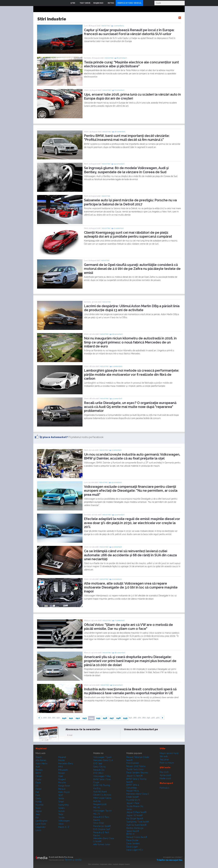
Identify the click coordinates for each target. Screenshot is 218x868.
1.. (42, 718)
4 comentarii (117, 399)
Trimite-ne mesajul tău (169, 860)
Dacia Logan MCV (135, 850)
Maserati (62, 757)
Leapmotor (41, 827)
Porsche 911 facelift (102, 826)
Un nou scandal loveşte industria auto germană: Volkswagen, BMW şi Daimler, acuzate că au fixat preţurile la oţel (132, 456)
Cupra (38, 779)
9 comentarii (118, 685)
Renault (62, 789)
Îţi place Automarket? (54, 437)
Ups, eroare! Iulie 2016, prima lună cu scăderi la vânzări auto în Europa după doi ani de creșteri (132, 96)
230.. (59, 718)
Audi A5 (97, 801)
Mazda (61, 760)
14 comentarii (119, 164)
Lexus (38, 830)
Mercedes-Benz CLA (103, 760)
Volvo (61, 824)
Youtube (142, 736)
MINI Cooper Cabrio (102, 798)
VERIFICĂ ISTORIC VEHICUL (129, 3)
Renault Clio (99, 770)
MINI (60, 767)
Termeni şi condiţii (73, 860)
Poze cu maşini (167, 763)
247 (112, 718)
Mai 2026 (164, 772)
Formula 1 (164, 788)
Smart (61, 802)
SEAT (61, 795)
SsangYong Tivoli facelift (138, 822)
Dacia (38, 783)
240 (64, 718)
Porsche (62, 783)
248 (118, 718)
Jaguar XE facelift (135, 815)
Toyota (61, 817)
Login (146, 3)
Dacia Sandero (133, 843)
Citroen (39, 776)
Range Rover (64, 786)
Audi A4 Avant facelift (136, 825)
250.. (131, 718)
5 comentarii (120, 515)
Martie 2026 (165, 778)
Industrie (106, 26)
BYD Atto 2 (98, 773)
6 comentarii (120, 90)
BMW (38, 773)
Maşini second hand (169, 753)
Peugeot (62, 779)
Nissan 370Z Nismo (136, 766)
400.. (158, 718)
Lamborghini (41, 821)
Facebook (127, 736)
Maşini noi (41, 749)
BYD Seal (98, 763)
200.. (45, 718)
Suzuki (61, 811)
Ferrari (39, 789)
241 (71, 718)
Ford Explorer (133, 763)
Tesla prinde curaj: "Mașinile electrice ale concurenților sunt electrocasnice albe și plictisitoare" (131, 64)
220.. (54, 718)
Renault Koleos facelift (137, 837)
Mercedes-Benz (66, 763)
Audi (38, 767)
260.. (135, 718)
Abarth (39, 757)
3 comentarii (117, 450)
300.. (154, 718)
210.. (50, 718)
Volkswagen (64, 821)
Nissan (62, 773)
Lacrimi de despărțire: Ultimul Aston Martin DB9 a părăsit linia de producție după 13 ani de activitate (132, 308)
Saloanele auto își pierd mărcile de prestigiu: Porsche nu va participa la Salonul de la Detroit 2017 (130, 202)
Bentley (39, 770)
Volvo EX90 (99, 823)
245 (98, 718)
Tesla (61, 814)
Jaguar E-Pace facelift (136, 812)
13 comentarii (117, 482)
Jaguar (39, 811)
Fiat (37, 792)
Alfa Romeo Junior (102, 844)
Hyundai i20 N (133, 800)
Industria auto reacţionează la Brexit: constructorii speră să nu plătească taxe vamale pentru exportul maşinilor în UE (130, 691)
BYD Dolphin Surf (102, 829)
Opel (61, 776)
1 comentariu (119, 26)
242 (78, 718)
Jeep (38, 814)
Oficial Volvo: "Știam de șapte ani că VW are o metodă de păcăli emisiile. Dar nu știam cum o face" (128, 627)
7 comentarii (120, 620)
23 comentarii (117, 334)
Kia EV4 (97, 788)
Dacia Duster (132, 840)
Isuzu (38, 808)
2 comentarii (119, 228)
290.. (149, 718)
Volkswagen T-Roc (102, 776)
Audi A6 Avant (100, 792)
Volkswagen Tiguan (102, 757)
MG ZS (97, 814)
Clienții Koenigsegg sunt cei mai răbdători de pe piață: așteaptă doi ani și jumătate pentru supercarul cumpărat (128, 234)
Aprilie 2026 (165, 775)
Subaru (62, 808)
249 (125, 718)
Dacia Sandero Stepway (137, 773)
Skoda (61, 798)
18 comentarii (120, 653)
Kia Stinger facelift (135, 819)
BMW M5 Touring (102, 785)
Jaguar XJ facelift (134, 776)
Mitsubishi (63, 770)
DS (37, 786)
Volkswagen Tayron (102, 811)
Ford (38, 795)
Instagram (134, 736)
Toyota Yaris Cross (135, 769)
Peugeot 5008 (100, 804)
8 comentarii (122, 58)
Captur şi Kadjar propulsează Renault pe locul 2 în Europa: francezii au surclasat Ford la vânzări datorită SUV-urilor (129, 32)
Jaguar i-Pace (133, 803)
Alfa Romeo (41, 760)
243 (84, 718)
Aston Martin (41, 763)
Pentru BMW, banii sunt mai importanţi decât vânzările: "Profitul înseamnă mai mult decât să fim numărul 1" (127, 138)
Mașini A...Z (64, 827)
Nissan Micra (133, 791)
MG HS (97, 808)
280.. (144, 718)
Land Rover (41, 824)
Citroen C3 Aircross (102, 795)
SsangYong (63, 805)
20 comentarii (120, 132)
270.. (140, 718)
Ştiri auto (164, 756)
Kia (37, 817)
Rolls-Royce (64, 792)
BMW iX (130, 834)
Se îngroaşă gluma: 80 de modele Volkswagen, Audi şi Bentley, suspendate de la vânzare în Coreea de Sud (126, 170)
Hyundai (40, 805)
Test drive (164, 760)
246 (105, 718)
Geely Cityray (100, 767)
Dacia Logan (132, 847)
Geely (38, 798)
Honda (39, 802)
